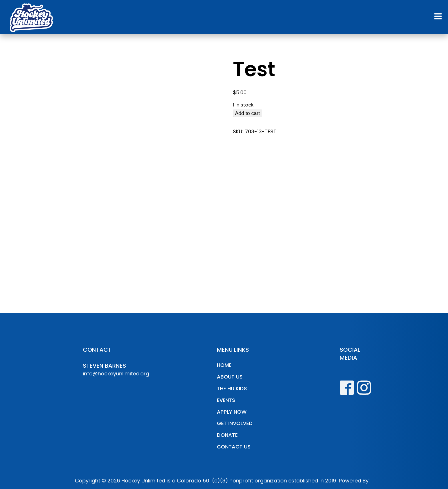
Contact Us (234, 447)
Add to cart (248, 113)
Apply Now (232, 412)
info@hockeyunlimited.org (116, 374)
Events (226, 400)
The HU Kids (232, 388)
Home (224, 365)
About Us (230, 377)
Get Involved (235, 423)
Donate (227, 435)
